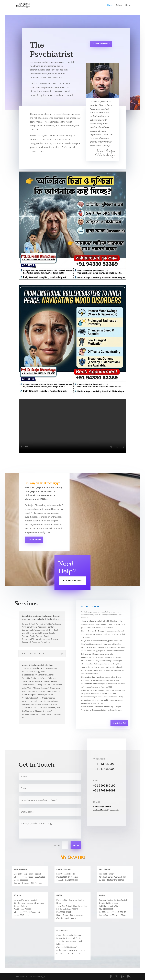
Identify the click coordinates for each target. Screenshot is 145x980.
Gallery (119, 5)
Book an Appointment (72, 581)
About (128, 5)
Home (110, 5)
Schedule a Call (119, 723)
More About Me (34, 540)
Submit (76, 845)
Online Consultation (101, 44)
